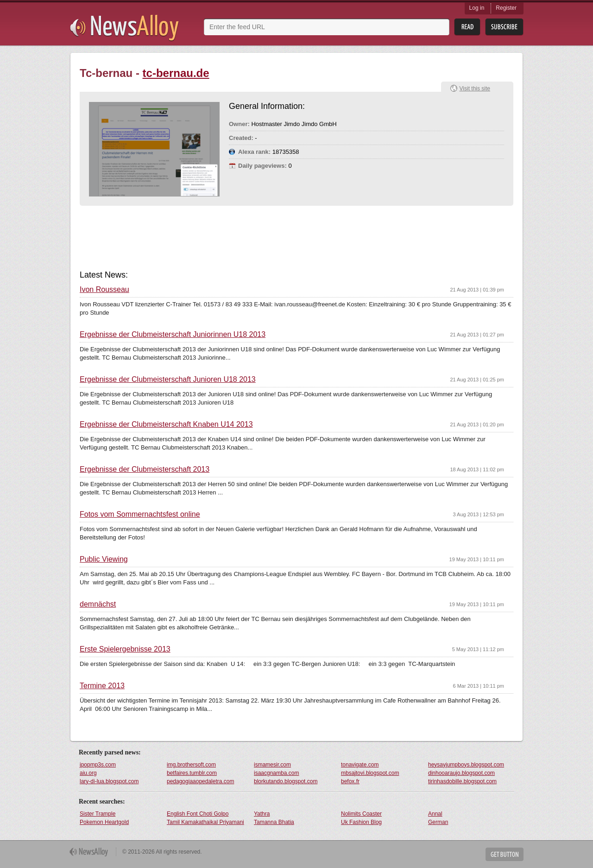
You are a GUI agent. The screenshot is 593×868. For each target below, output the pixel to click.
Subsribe (504, 27)
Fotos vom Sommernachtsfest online (140, 514)
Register (506, 8)
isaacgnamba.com (276, 773)
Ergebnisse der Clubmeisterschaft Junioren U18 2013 (168, 380)
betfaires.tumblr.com (192, 773)
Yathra (262, 814)
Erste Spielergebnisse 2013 (125, 649)
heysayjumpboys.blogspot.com (466, 765)
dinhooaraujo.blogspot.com (461, 773)
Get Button (505, 854)
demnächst (98, 604)
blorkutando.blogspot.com (286, 781)
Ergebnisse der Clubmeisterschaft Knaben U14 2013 (166, 424)
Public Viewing (104, 559)
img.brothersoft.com (191, 765)
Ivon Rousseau (104, 290)
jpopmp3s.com (98, 765)
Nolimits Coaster (361, 814)
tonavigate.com (360, 765)
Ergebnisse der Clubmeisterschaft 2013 (145, 469)
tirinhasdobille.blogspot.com (462, 781)
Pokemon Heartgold (104, 822)
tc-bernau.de (176, 73)
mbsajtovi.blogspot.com (370, 773)
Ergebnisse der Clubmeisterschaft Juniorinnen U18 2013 (173, 335)
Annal (435, 814)
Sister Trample (98, 814)
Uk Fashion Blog (361, 822)
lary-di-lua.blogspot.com (109, 781)
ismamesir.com (272, 765)
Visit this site (475, 89)
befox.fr (350, 781)
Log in (477, 8)
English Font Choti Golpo (198, 814)
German (438, 822)
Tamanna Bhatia (274, 822)
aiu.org (88, 773)
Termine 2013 (102, 686)
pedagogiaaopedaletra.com (200, 781)
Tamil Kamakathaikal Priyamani (205, 822)
